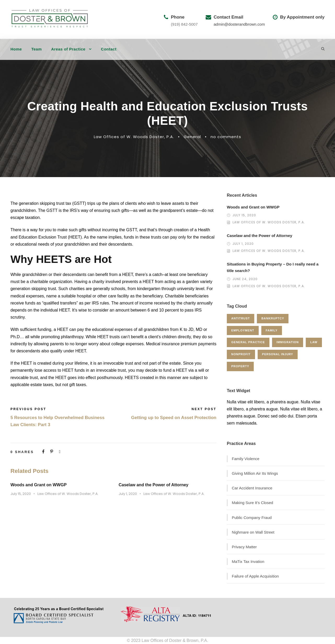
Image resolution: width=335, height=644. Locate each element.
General (192, 137)
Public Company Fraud (252, 518)
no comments (226, 137)
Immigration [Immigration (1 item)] (288, 342)
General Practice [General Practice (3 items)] (248, 342)
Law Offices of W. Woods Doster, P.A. (134, 137)
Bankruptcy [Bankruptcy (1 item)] (273, 318)
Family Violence (246, 459)
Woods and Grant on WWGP (39, 485)
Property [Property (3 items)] (240, 366)
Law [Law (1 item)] (314, 342)
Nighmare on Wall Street (253, 532)
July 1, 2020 (128, 494)
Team (37, 49)
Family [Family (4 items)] (272, 330)
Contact (109, 49)
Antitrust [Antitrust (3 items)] (241, 318)
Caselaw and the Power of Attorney (154, 485)
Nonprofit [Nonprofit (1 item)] (241, 354)
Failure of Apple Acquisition (255, 576)
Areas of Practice (68, 49)
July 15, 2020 (21, 494)
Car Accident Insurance (252, 488)
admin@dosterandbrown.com (239, 24)
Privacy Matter (244, 547)
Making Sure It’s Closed (252, 503)
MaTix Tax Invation (248, 561)
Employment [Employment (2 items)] (243, 330)
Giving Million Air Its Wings (255, 473)
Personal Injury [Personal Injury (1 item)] (278, 354)
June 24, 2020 (245, 279)
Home (16, 49)
